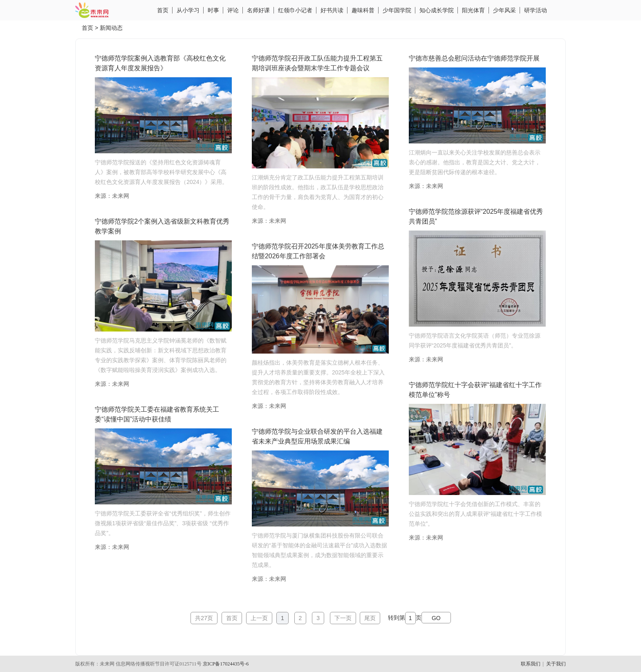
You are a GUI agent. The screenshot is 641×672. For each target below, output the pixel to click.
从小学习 (188, 10)
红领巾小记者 (295, 10)
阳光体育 (473, 10)
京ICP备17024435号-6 (226, 664)
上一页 (259, 618)
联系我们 (531, 664)
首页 (163, 10)
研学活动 (536, 10)
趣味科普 (363, 10)
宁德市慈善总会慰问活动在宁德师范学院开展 (474, 58)
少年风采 (504, 10)
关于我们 (556, 664)
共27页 (204, 618)
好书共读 (332, 10)
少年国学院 (397, 10)
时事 (213, 10)
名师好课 (258, 10)
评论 (233, 10)
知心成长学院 (437, 10)
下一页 (343, 618)
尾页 (370, 618)
